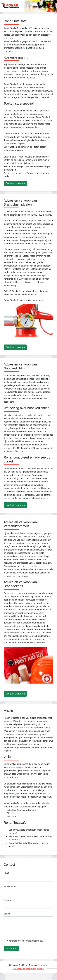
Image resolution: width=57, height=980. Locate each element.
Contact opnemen (15, 183)
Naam (7, 873)
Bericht (7, 914)
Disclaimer (31, 968)
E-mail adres (10, 887)
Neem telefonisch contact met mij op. (25, 941)
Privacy (41, 968)
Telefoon (8, 900)
